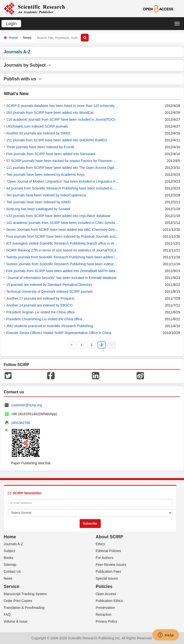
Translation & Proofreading (24, 608)
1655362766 (21, 423)
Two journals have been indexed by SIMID (38, 202)
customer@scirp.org (26, 405)
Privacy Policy (106, 621)
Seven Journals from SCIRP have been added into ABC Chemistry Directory (64, 230)
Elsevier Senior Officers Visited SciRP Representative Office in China (59, 333)
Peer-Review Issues (111, 565)
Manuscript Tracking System (25, 594)
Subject (9, 551)
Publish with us (23, 79)
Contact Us (12, 571)
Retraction (104, 615)
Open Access (106, 594)
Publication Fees (109, 571)
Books (8, 558)
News (8, 578)
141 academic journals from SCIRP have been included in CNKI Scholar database (69, 223)
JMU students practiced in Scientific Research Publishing (50, 326)
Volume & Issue (16, 621)
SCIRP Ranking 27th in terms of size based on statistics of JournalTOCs (61, 250)
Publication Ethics (109, 601)
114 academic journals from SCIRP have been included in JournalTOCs (61, 119)
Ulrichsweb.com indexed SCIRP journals (37, 126)
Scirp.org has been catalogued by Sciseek (38, 209)
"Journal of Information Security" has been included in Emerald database (61, 278)
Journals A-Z (13, 544)
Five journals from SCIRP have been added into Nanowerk (51, 154)
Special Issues (107, 578)
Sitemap (10, 565)
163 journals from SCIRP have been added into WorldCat (50, 113)
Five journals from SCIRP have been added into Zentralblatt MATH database (64, 271)
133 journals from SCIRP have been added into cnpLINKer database (58, 216)
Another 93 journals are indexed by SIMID (38, 133)
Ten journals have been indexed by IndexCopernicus (46, 195)
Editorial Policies (108, 551)
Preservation (106, 608)
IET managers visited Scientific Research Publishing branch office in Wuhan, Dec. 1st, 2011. (76, 243)
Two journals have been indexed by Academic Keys (45, 175)
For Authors (105, 558)
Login (11, 24)
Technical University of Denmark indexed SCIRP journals (49, 292)
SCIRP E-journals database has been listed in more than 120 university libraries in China (74, 106)
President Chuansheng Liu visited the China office (44, 319)
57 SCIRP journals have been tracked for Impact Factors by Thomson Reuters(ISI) (69, 161)
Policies (104, 586)
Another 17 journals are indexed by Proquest (40, 298)
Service (12, 586)
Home (13, 38)
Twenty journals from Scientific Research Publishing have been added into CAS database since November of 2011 (93, 257)
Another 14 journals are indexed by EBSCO (39, 305)
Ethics (100, 544)
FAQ (7, 615)
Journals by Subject (27, 65)
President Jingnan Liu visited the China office (40, 312)
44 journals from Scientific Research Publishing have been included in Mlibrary (66, 188)
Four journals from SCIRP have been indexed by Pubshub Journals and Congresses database (78, 236)
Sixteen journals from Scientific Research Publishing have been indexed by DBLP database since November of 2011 (95, 264)
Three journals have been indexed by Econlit (40, 147)
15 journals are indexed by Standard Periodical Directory (49, 285)
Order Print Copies (18, 601)
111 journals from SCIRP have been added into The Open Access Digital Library (67, 168)
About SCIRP (110, 537)
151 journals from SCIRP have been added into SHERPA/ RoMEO (57, 140)
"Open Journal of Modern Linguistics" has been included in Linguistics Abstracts (67, 181)
